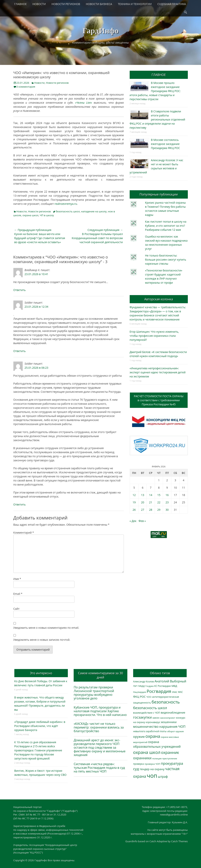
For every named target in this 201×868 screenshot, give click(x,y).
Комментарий (24, 533)
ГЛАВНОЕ (21, 4)
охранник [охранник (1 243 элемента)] (170, 752)
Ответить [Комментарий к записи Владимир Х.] (20, 290)
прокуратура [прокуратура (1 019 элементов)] (172, 763)
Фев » (142, 521)
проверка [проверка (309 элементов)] (139, 764)
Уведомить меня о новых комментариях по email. (46, 628)
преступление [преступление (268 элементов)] (170, 758)
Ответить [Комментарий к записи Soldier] (20, 351)
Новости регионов (57, 83)
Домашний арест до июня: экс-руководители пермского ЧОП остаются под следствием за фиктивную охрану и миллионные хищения (100, 748)
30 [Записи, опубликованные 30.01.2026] (167, 510)
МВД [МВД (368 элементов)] (174, 686)
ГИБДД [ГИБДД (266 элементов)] (141, 686)
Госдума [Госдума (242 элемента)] (149, 686)
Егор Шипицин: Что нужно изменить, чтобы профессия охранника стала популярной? (154, 336)
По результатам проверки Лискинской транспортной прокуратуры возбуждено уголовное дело (94, 693)
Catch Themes (179, 841)
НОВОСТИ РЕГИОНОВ (66, 4)
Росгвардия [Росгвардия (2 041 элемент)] (159, 691)
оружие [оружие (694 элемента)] (139, 737)
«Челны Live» (84, 103)
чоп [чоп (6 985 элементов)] (152, 776)
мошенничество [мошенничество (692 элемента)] (146, 726)
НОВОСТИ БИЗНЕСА (99, 4)
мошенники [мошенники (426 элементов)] (169, 722)
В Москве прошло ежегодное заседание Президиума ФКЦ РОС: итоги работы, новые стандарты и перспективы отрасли (155, 91)
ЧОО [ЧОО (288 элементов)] (149, 697)
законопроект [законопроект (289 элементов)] (168, 718)
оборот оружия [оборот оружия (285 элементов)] (175, 731)
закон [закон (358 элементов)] (156, 718)
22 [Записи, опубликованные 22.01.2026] (159, 502)
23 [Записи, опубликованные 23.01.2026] (167, 502)
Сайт (16, 609)
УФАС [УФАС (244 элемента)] (175, 692)
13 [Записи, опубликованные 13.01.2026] (143, 495)
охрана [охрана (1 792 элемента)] (153, 736)
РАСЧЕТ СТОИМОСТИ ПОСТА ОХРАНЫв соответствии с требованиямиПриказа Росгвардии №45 (159, 400)
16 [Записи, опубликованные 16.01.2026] (167, 495)
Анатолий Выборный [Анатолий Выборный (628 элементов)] (170, 681)
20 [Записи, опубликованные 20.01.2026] (143, 502)
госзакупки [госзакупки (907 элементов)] (142, 717)
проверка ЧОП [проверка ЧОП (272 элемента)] (152, 764)
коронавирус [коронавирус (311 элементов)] (153, 722)
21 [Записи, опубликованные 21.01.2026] (151, 502)
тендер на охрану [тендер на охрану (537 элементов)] (152, 769)
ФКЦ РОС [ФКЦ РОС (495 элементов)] (139, 697)
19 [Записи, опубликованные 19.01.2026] (134, 502)
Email (18, 594)
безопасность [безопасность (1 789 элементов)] (166, 702)
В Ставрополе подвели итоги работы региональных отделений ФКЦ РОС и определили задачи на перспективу (157, 119)
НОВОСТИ (39, 4)
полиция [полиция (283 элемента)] (157, 758)
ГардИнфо (101, 31)
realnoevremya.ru (66, 204)
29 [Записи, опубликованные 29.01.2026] (159, 510)
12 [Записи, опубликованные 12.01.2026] (134, 495)
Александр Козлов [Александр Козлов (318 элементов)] (144, 682)
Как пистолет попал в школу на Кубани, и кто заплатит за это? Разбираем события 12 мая (166, 226)
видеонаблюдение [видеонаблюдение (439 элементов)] (173, 713)
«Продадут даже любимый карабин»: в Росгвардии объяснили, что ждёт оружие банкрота (40, 726)
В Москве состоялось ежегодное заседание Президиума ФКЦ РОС (166, 144)
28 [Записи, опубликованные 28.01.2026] (151, 510)
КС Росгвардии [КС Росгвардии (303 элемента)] (163, 686)
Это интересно (41, 673)
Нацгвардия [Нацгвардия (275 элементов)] (140, 692)
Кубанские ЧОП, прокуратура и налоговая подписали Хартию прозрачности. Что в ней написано (100, 711)
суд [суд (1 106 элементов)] (136, 769)
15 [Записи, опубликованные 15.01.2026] (159, 495)
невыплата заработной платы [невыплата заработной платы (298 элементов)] (150, 731)
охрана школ (30, 215)
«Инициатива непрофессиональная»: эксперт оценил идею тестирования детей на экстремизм (158, 372)
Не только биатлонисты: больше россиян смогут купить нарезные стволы (166, 260)
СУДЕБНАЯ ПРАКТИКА (172, 4)
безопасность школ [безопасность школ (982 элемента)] (150, 708)
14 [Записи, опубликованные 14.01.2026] (151, 495)
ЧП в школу (47, 215)
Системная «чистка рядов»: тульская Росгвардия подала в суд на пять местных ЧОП (99, 768)
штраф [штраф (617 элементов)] (163, 777)
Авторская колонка (159, 299)
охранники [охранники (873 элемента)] (142, 758)
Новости (39, 83)
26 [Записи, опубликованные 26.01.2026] (134, 510)
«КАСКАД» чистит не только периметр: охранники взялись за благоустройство (99, 727)
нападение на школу (94, 211)
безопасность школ (68, 211)
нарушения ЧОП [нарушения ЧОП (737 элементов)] (172, 726)
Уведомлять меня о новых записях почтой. (42, 640)
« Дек (133, 521)
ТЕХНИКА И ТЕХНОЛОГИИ (135, 4)
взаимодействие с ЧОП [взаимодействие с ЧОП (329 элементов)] (147, 713)
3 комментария (26, 87)
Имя (17, 579)
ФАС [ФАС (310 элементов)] (181, 692)
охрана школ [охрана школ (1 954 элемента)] (147, 752)
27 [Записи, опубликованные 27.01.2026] (143, 510)
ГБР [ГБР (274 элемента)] (135, 686)
